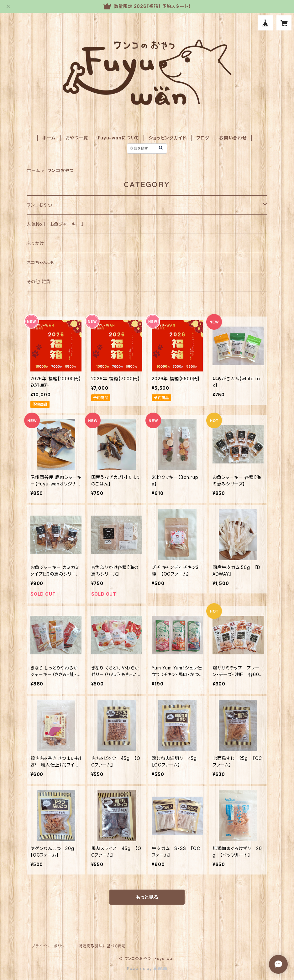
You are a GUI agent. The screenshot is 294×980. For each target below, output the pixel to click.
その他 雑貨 (39, 282)
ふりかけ (35, 243)
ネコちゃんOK (40, 262)
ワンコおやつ (39, 205)
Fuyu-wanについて (118, 138)
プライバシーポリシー (50, 946)
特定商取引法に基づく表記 (102, 946)
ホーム (49, 138)
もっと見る (147, 897)
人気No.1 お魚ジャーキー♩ (56, 224)
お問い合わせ (233, 138)
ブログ (203, 138)
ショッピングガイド (167, 138)
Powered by (147, 969)
